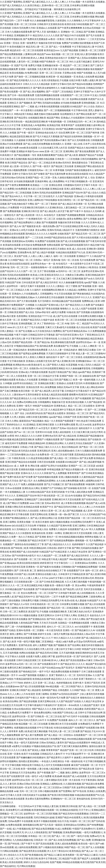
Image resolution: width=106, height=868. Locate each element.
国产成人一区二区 (61, 836)
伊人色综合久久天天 (14, 855)
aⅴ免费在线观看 (14, 825)
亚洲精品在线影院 (69, 810)
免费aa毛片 (96, 836)
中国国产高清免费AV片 (84, 829)
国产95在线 (14, 844)
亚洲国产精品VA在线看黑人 (69, 817)
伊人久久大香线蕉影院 (36, 832)
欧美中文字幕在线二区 (50, 859)
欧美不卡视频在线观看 (45, 821)
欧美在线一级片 (86, 844)
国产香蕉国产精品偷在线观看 (18, 817)
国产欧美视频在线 (34, 855)
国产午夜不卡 (28, 844)
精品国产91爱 (69, 859)
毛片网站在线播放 (26, 866)
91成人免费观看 (63, 829)
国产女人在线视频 (95, 847)
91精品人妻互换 (50, 806)
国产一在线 (6, 829)
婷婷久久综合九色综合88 (36, 862)
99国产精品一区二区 (74, 847)
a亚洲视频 (25, 810)
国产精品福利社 (8, 866)
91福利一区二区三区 (80, 821)
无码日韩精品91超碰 (44, 817)
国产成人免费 (84, 840)
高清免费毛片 (12, 810)
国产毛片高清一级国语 (51, 825)
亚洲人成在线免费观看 (66, 844)
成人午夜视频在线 (21, 829)
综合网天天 (18, 832)
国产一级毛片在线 (80, 836)
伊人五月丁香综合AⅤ (58, 851)
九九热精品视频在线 (23, 840)
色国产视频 (55, 862)
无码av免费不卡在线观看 (20, 821)
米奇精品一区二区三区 (39, 836)
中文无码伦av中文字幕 (30, 806)
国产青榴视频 (55, 832)
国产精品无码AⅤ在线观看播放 (73, 814)
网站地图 (100, 17)
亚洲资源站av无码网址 (75, 825)
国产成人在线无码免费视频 (62, 840)
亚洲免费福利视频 (72, 832)
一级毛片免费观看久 (92, 832)
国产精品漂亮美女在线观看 (33, 851)
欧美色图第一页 (71, 855)
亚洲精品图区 (98, 810)
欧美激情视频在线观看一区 (45, 810)
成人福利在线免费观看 (26, 847)
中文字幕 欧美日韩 (28, 859)
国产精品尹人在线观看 (89, 859)
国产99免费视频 (95, 825)
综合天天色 (63, 821)
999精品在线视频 (71, 862)
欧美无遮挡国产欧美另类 (93, 862)
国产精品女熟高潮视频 (43, 829)
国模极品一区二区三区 (11, 814)
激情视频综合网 (31, 825)
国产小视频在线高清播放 (51, 847)
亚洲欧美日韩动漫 (68, 806)
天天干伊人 (84, 810)
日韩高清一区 (41, 840)
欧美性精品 (75, 851)
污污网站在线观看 (9, 851)
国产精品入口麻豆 (53, 855)
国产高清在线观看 (45, 844)
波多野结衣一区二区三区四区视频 (40, 814)
